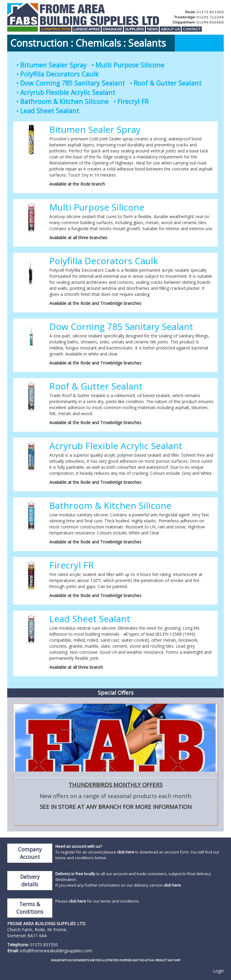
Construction (55, 29)
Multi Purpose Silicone (130, 65)
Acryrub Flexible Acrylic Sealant (68, 92)
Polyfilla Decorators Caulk (59, 74)
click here (126, 852)
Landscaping (86, 29)
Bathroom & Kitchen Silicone (64, 101)
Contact (192, 29)
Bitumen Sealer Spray (53, 65)
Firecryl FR (133, 101)
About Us (170, 29)
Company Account (30, 853)
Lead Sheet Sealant (50, 111)
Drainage (112, 29)
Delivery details (30, 880)
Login (218, 971)
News (152, 29)
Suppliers (134, 29)
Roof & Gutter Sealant (168, 83)
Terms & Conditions (30, 908)
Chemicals (98, 43)
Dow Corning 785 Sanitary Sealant (72, 83)
